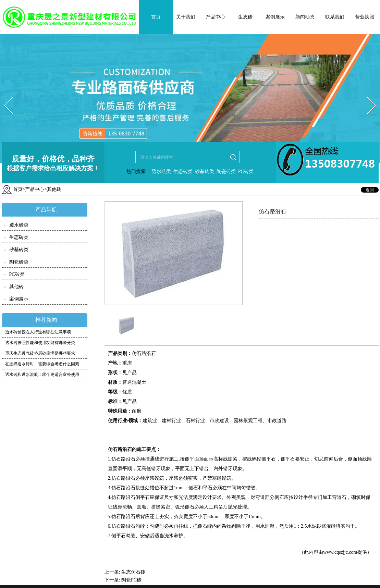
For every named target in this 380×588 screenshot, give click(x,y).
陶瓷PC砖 (131, 580)
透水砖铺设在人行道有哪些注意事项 (38, 332)
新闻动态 (305, 17)
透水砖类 (161, 171)
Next (367, 95)
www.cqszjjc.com (340, 552)
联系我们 (335, 17)
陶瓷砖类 (225, 171)
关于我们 (186, 17)
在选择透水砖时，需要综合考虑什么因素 (42, 364)
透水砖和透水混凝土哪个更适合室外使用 (42, 375)
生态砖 (245, 17)
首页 (156, 17)
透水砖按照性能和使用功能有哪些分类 (40, 343)
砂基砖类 (205, 171)
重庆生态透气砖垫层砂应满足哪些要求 (40, 353)
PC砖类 (246, 171)
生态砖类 (183, 171)
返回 (370, 190)
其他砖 (16, 287)
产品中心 (216, 17)
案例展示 (275, 17)
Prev (4, 95)
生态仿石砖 (133, 572)
